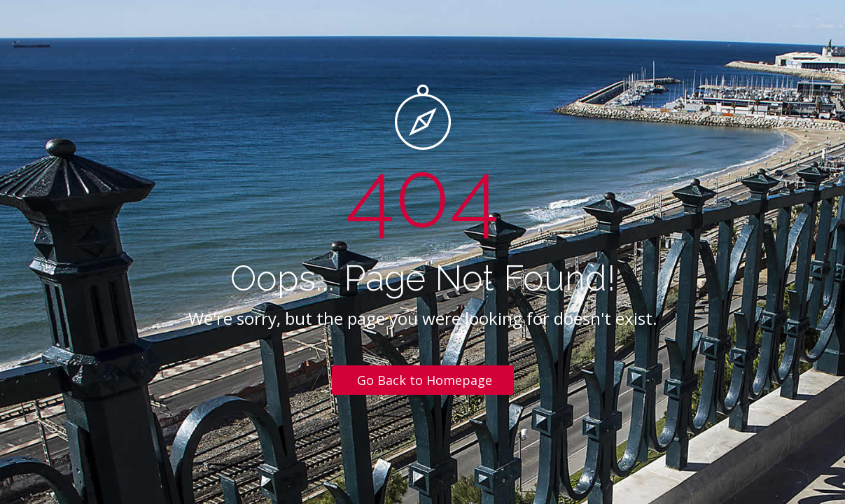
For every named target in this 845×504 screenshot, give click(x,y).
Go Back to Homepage (425, 380)
